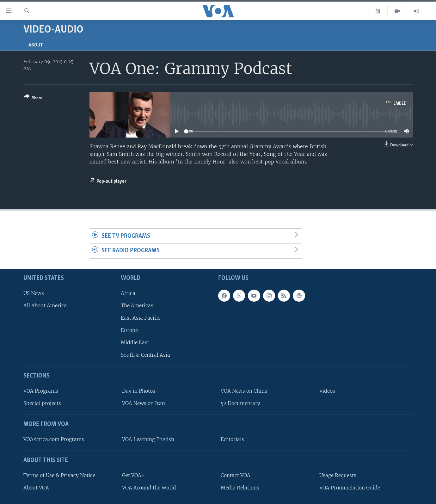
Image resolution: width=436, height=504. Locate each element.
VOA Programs (41, 391)
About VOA (36, 488)
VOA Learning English (148, 439)
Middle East (135, 343)
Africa (128, 293)
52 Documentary (240, 403)
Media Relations (240, 488)
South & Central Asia (145, 355)
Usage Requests (338, 475)
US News (34, 293)
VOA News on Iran (144, 403)
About (36, 45)
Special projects (42, 403)
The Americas (137, 306)
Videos (327, 391)
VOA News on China (244, 391)
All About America (45, 306)
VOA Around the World (149, 488)
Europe (129, 330)
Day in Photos (139, 391)
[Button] (33, 98)
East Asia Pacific (141, 318)
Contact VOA (236, 475)
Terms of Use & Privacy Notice (59, 475)
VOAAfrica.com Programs (54, 439)
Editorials (232, 439)
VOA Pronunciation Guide (350, 488)
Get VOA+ (133, 475)
